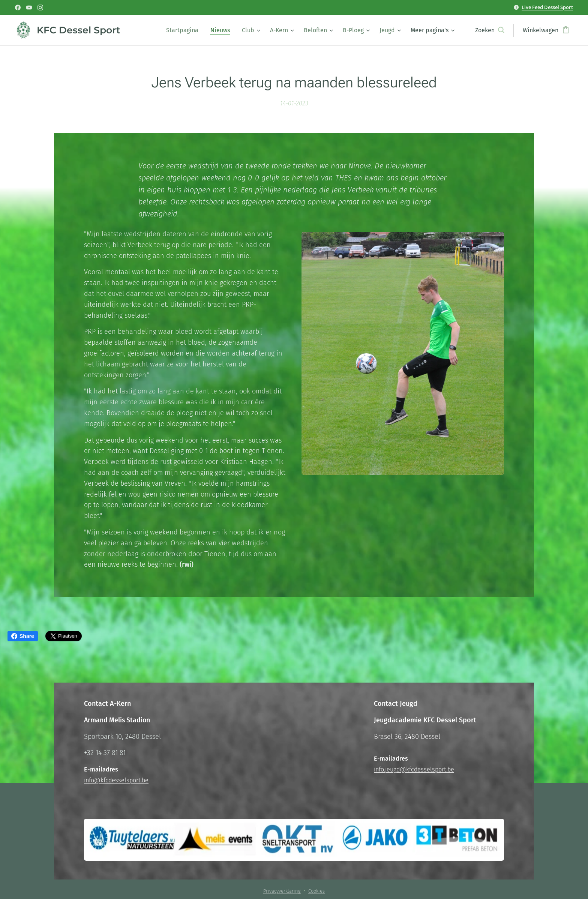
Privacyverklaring (282, 891)
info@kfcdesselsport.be (116, 780)
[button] (490, 30)
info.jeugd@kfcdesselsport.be (414, 769)
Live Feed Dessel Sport (547, 7)
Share (23, 636)
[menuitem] (184, 30)
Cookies (316, 891)
